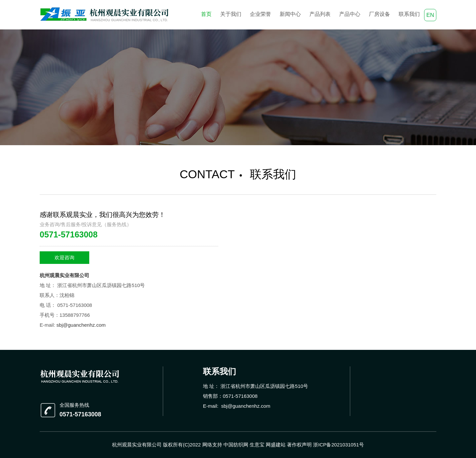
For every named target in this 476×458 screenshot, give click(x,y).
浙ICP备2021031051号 (338, 445)
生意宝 (257, 445)
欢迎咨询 (64, 257)
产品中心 (350, 14)
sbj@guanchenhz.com (81, 325)
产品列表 (320, 14)
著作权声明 (299, 445)
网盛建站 (276, 445)
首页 (206, 14)
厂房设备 (379, 14)
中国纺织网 (236, 445)
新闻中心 (290, 14)
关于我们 (231, 14)
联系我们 (409, 14)
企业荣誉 (260, 14)
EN (430, 15)
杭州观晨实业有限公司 (64, 275)
